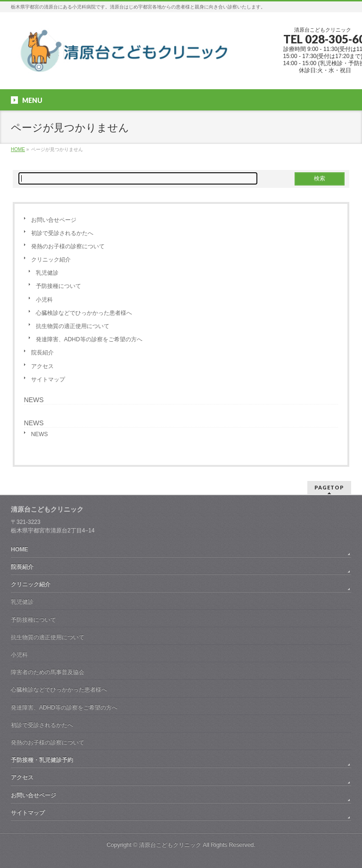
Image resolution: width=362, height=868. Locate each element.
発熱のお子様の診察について (68, 246)
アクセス (42, 366)
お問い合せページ (54, 220)
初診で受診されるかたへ (62, 233)
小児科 (44, 300)
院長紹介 (42, 353)
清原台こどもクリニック (170, 845)
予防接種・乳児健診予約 (42, 760)
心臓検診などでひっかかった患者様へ (84, 313)
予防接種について (58, 286)
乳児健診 (47, 273)
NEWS (34, 400)
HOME (20, 549)
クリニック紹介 (51, 260)
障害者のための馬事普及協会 (48, 672)
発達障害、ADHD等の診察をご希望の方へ (89, 339)
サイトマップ (48, 379)
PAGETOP (329, 487)
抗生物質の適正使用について (73, 326)
